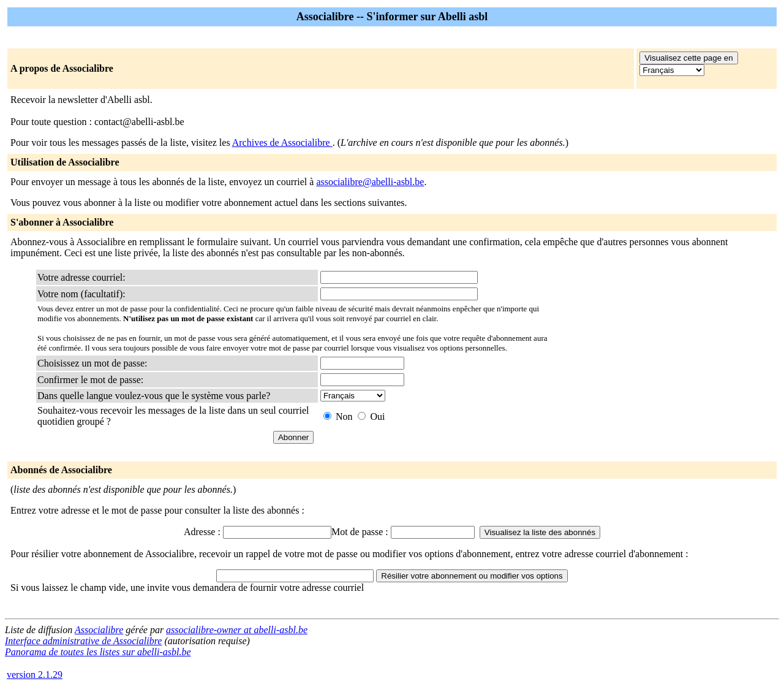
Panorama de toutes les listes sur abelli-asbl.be (98, 652)
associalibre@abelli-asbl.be (370, 182)
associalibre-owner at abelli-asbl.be (237, 630)
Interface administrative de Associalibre (83, 641)
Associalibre (99, 630)
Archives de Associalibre (282, 143)
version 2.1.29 (35, 675)
